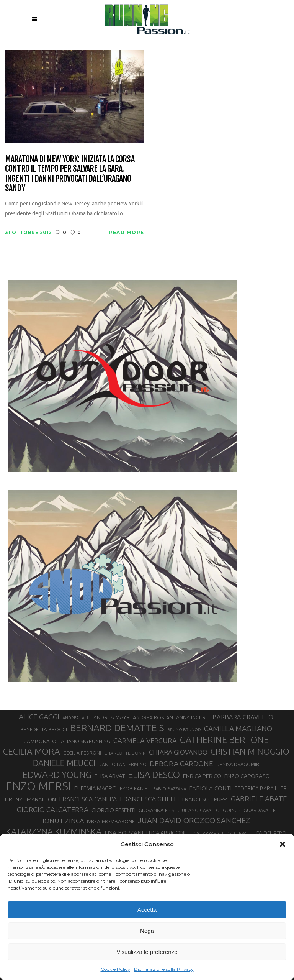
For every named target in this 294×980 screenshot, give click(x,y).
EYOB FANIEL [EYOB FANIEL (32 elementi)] (135, 788)
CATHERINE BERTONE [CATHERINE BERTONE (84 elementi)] (224, 740)
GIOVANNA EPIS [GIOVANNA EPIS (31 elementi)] (156, 810)
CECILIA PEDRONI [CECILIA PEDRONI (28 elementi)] (82, 753)
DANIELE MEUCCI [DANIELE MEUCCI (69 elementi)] (64, 763)
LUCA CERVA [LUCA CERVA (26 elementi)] (234, 833)
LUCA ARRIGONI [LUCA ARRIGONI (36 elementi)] (166, 833)
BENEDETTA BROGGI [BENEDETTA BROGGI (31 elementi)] (44, 730)
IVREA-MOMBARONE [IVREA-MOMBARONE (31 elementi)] (111, 822)
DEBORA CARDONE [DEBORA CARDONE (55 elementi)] (181, 763)
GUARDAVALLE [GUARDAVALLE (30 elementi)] (260, 810)
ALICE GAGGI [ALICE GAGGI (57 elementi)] (39, 717)
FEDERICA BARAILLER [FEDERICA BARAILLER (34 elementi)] (261, 788)
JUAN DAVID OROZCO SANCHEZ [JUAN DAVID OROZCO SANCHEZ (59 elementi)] (194, 820)
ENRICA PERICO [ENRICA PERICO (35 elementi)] (202, 776)
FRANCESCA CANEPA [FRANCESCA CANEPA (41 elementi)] (88, 799)
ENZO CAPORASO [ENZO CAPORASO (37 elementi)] (247, 776)
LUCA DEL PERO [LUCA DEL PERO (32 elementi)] (268, 833)
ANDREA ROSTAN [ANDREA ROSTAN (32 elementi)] (153, 717)
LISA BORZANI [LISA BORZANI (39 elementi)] (124, 833)
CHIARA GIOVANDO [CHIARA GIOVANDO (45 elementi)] (178, 752)
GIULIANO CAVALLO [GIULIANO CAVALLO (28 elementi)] (198, 810)
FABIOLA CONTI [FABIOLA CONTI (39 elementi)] (210, 788)
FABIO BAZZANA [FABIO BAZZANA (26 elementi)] (170, 789)
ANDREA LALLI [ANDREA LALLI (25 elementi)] (76, 718)
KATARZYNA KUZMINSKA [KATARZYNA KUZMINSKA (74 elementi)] (54, 831)
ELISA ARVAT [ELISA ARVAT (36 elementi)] (110, 776)
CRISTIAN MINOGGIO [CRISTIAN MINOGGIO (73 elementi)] (250, 751)
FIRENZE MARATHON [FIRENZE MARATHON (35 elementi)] (30, 799)
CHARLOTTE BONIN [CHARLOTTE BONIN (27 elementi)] (125, 753)
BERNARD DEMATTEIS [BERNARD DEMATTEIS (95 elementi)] (117, 728)
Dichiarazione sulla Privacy (164, 969)
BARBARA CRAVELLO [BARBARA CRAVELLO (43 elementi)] (243, 717)
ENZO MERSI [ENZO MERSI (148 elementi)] (38, 786)
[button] (283, 844)
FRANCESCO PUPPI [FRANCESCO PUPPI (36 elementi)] (205, 799)
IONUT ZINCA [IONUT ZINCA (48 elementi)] (63, 821)
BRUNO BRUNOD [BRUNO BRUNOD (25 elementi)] (184, 730)
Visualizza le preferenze (147, 952)
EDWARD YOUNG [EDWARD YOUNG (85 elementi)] (57, 775)
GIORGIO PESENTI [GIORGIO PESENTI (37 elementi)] (114, 810)
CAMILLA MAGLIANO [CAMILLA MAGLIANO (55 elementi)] (238, 729)
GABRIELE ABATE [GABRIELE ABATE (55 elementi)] (259, 799)
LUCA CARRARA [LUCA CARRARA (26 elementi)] (204, 833)
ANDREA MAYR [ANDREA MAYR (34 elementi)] (112, 717)
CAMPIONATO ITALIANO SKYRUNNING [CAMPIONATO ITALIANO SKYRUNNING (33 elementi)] (67, 741)
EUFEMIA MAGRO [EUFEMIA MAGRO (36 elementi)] (96, 788)
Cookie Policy (115, 969)
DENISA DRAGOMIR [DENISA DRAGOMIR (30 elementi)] (238, 764)
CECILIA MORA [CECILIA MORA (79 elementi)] (32, 751)
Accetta (147, 910)
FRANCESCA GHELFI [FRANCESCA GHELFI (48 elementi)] (149, 799)
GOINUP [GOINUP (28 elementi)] (232, 810)
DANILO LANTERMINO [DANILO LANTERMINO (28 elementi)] (122, 764)
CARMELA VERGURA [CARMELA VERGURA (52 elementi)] (145, 740)
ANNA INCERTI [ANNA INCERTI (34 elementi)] (193, 717)
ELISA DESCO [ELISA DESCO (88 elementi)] (154, 775)
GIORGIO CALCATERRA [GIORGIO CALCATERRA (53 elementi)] (53, 810)
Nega (147, 931)
